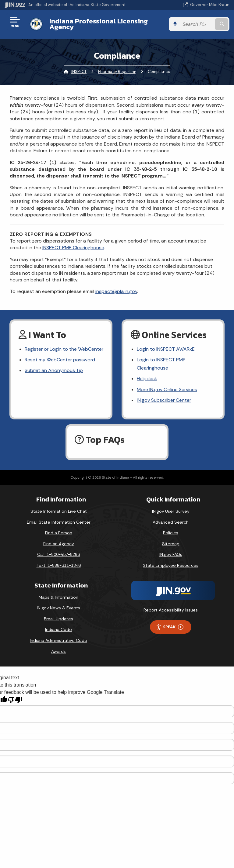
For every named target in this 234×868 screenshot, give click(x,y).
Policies (171, 533)
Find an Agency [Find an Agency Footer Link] (59, 544)
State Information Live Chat (59, 511)
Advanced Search (171, 522)
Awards (58, 651)
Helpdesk (147, 379)
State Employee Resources (171, 565)
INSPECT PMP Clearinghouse (73, 248)
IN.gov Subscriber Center (164, 400)
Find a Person (59, 533)
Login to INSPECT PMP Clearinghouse (161, 364)
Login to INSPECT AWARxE (166, 349)
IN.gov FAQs (171, 554)
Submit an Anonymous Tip (54, 370)
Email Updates (58, 619)
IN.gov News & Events (58, 608)
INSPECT (79, 72)
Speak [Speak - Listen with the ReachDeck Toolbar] (170, 627)
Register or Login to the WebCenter (64, 349)
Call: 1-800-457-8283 (58, 554)
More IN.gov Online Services (167, 389)
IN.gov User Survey (171, 511)
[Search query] (197, 24)
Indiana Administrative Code (58, 640)
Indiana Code (58, 629)
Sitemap (171, 544)
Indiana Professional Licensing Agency (99, 24)
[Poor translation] (15, 700)
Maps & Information (58, 597)
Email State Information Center (59, 522)
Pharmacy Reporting (117, 72)
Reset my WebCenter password (60, 360)
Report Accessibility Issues (171, 610)
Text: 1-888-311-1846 (59, 565)
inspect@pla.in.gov (116, 291)
